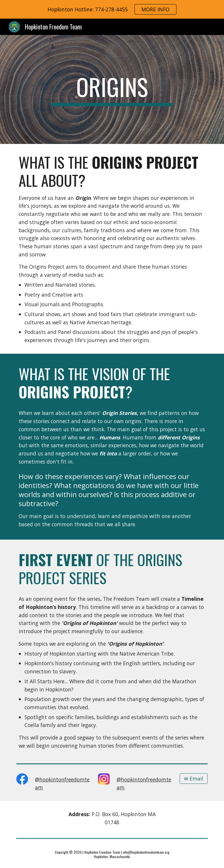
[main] (112, 89)
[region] (112, 9)
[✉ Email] (194, 778)
